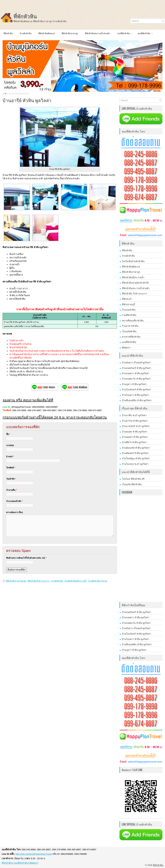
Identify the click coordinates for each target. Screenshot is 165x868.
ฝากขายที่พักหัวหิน (131, 337)
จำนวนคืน (11, 490)
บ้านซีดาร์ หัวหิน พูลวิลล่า (134, 442)
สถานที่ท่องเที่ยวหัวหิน (133, 321)
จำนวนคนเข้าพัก (14, 501)
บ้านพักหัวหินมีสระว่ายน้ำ (76, 581)
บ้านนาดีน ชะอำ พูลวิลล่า (134, 415)
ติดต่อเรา (126, 348)
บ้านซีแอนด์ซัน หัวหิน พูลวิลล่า (137, 400)
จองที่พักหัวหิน (129, 342)
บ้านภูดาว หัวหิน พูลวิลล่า (134, 384)
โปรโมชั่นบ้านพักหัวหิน (133, 261)
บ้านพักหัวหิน (57, 581)
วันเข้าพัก (11, 479)
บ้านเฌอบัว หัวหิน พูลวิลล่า (135, 437)
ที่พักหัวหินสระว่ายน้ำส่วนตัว (136, 288)
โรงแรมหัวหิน (129, 310)
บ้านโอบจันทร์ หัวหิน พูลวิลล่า (136, 390)
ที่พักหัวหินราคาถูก (131, 272)
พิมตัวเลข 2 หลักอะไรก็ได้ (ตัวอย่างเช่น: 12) (26, 558)
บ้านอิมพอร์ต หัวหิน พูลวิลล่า (136, 448)
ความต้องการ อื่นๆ (14, 512)
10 (22, 94)
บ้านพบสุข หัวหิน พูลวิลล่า (135, 432)
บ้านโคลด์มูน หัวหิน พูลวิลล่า (136, 458)
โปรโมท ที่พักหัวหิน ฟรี (133, 479)
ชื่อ (8, 434)
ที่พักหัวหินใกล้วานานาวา (39, 581)
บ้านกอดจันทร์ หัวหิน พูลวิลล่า (137, 368)
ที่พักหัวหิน (25, 17)
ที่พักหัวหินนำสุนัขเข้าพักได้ (135, 283)
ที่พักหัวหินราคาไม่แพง (16, 581)
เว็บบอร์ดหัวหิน (129, 331)
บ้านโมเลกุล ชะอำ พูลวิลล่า (135, 464)
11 (24, 94)
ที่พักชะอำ (127, 299)
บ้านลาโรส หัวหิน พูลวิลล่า (135, 421)
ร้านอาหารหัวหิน (130, 326)
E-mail (10, 457)
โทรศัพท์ (11, 468)
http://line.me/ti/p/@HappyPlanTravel (34, 854)
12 (26, 94)
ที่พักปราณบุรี (128, 304)
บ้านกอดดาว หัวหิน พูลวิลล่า (136, 373)
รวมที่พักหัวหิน (129, 315)
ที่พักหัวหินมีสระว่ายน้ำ (133, 278)
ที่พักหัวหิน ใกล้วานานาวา (135, 294)
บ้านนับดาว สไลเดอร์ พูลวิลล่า (136, 363)
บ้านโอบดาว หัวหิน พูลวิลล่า (136, 395)
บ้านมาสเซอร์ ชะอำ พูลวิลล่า (136, 426)
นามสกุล (10, 445)
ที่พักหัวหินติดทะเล (131, 267)
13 (28, 94)
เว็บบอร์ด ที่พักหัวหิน (132, 484)
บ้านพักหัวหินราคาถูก (98, 581)
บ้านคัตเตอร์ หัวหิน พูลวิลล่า (135, 453)
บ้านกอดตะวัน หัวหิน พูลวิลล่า (136, 379)
